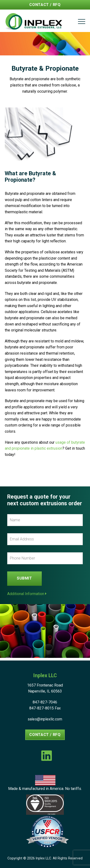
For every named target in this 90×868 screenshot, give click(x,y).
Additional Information (27, 594)
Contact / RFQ (45, 5)
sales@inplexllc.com (45, 719)
